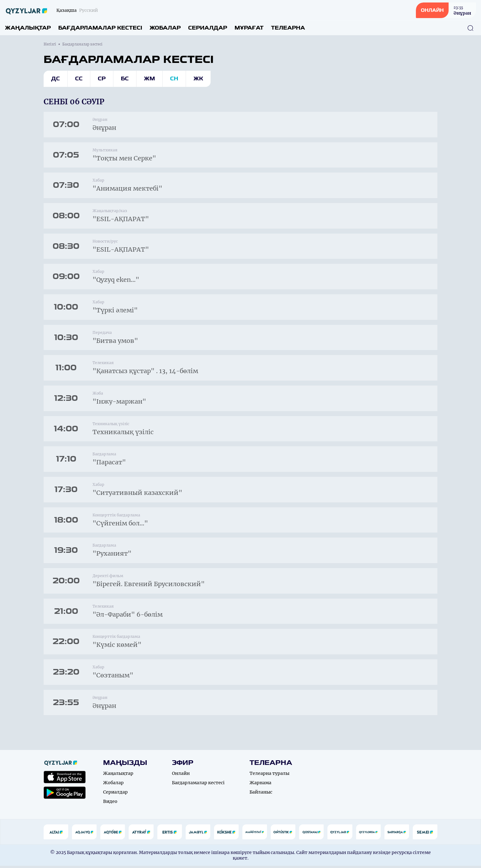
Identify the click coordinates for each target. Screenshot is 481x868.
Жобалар (165, 28)
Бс (125, 79)
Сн (174, 79)
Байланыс (261, 794)
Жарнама (260, 785)
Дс (55, 79)
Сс (79, 79)
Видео (110, 804)
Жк (198, 79)
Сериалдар (208, 28)
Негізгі (50, 44)
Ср (102, 79)
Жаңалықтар (28, 28)
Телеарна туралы (269, 776)
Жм (149, 79)
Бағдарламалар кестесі (100, 28)
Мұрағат (249, 28)
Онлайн (181, 776)
